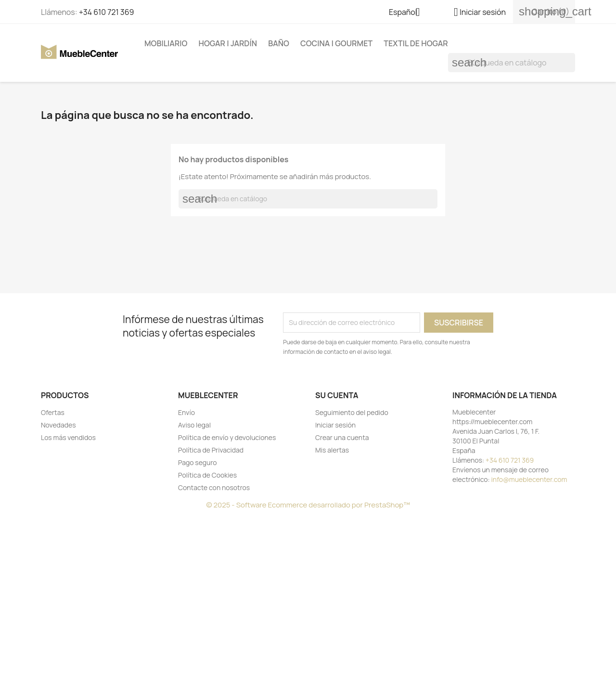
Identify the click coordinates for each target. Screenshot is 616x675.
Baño (279, 43)
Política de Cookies (207, 475)
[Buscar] (512, 63)
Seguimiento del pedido (352, 412)
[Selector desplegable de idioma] (408, 13)
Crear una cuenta (342, 437)
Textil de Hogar (416, 43)
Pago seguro (198, 462)
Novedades (58, 425)
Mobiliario (166, 43)
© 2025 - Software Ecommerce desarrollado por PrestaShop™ (308, 505)
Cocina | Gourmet (336, 43)
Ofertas (53, 412)
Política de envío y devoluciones (227, 437)
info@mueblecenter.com (529, 479)
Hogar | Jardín (228, 43)
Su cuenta (337, 395)
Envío (186, 412)
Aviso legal (194, 425)
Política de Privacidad (211, 450)
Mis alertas (332, 450)
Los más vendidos (68, 437)
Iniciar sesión (335, 425)
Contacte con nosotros (214, 487)
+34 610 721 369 (107, 12)
